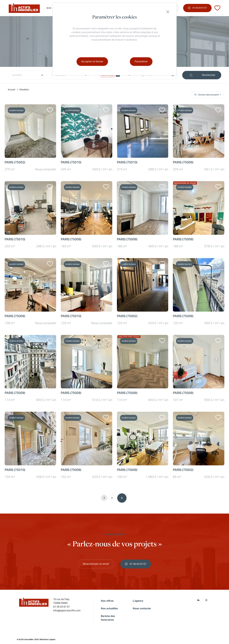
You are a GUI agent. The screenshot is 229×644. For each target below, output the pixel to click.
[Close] (168, 12)
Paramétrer (141, 62)
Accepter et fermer (92, 62)
